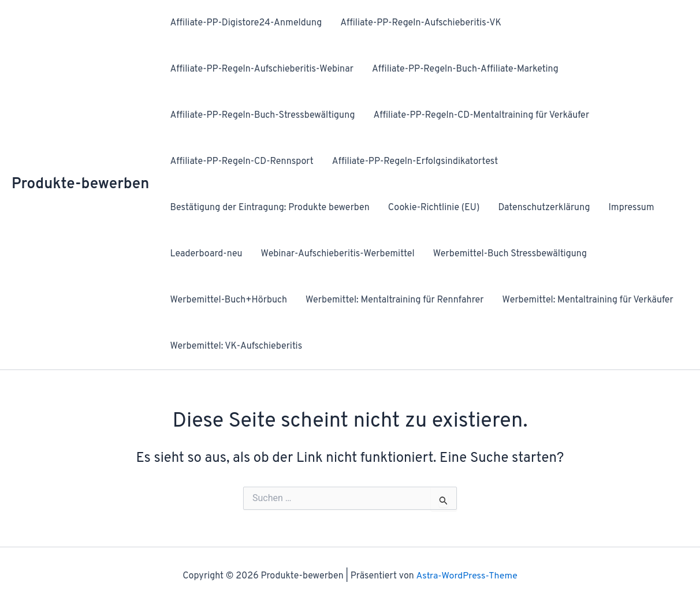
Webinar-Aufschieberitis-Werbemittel (338, 254)
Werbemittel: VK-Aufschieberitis (236, 346)
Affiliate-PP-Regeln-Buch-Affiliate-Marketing (465, 69)
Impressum (631, 208)
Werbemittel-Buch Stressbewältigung (510, 254)
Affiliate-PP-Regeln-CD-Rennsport (241, 162)
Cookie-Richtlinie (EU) (434, 208)
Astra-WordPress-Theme (466, 576)
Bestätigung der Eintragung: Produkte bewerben (269, 208)
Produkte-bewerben (80, 184)
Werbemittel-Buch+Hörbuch (228, 300)
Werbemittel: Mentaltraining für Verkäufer (588, 300)
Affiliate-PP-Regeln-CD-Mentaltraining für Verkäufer (481, 115)
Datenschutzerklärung (544, 208)
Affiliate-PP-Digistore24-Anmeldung (246, 23)
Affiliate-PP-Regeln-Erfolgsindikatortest (415, 162)
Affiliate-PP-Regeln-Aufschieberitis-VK (421, 23)
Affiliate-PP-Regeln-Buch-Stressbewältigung (262, 115)
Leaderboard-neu (206, 254)
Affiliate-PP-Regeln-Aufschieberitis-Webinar (262, 69)
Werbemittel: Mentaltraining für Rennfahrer (395, 300)
